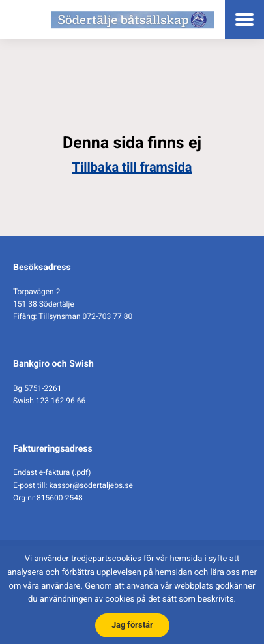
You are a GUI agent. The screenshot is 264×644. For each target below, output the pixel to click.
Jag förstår (132, 625)
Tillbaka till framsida (132, 167)
